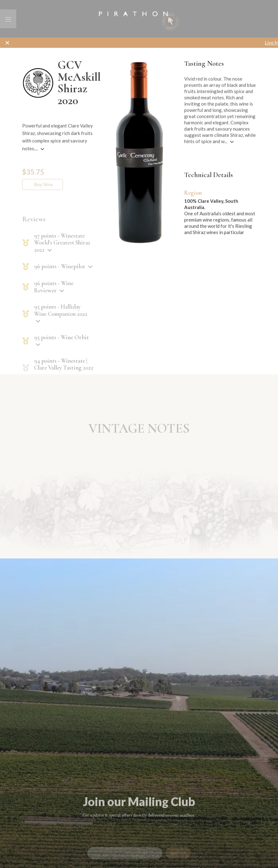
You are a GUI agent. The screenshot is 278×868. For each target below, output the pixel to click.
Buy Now (42, 194)
